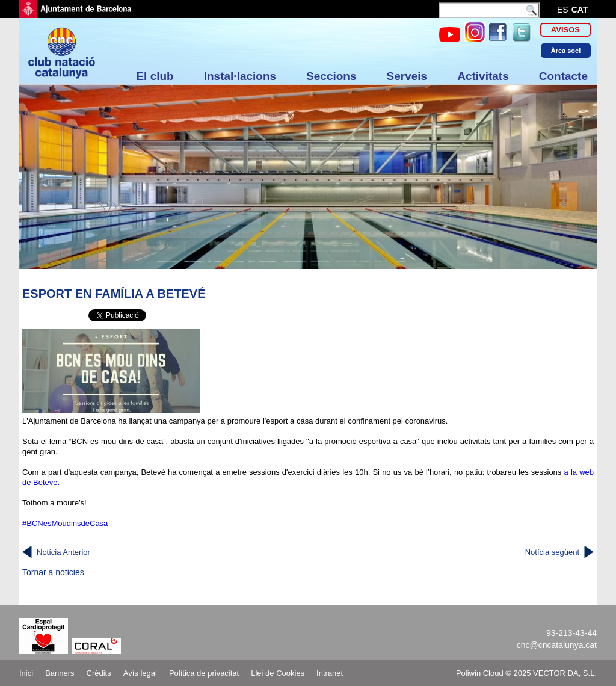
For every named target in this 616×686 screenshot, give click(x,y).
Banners (60, 673)
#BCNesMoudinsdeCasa (65, 523)
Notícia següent (552, 552)
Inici (26, 673)
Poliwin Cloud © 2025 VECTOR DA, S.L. (526, 673)
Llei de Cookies (278, 673)
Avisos (565, 30)
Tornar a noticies (53, 572)
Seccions (331, 76)
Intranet (330, 673)
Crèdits (99, 673)
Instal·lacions (240, 76)
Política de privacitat (204, 673)
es (563, 10)
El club (155, 76)
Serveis (407, 76)
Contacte (563, 76)
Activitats (483, 76)
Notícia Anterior (63, 552)
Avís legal (140, 673)
